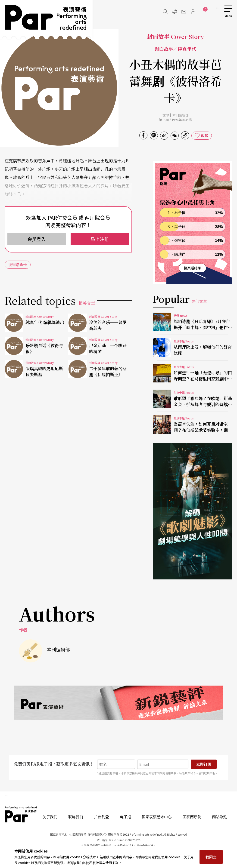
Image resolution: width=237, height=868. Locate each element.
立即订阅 (204, 764)
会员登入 (37, 239)
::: (217, 7)
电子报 (125, 817)
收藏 (205, 135)
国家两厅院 (192, 817)
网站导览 (219, 817)
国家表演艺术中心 (157, 817)
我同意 (211, 857)
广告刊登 (102, 817)
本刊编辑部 (181, 115)
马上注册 (100, 239)
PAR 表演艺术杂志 (21, 814)
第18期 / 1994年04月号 (176, 120)
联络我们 (76, 817)
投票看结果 (192, 268)
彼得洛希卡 (18, 265)
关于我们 (50, 817)
